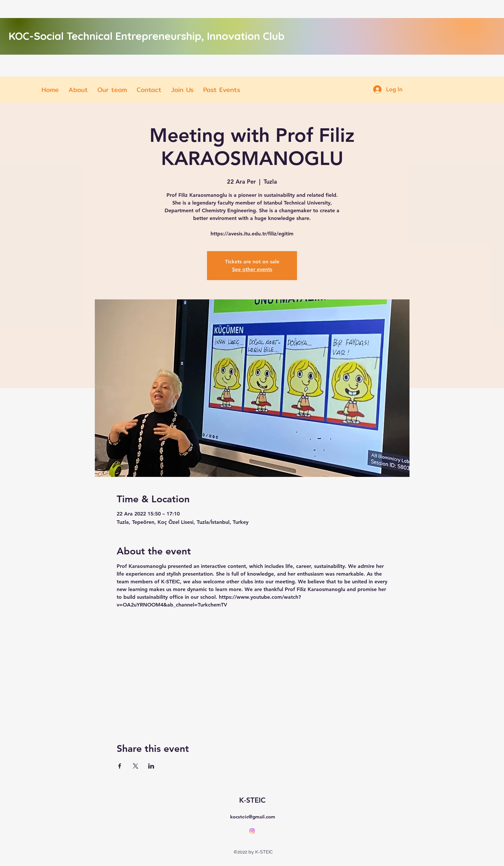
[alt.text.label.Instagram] (252, 831)
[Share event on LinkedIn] (151, 766)
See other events (252, 269)
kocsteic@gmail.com (253, 817)
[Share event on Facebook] (120, 766)
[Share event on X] (135, 766)
